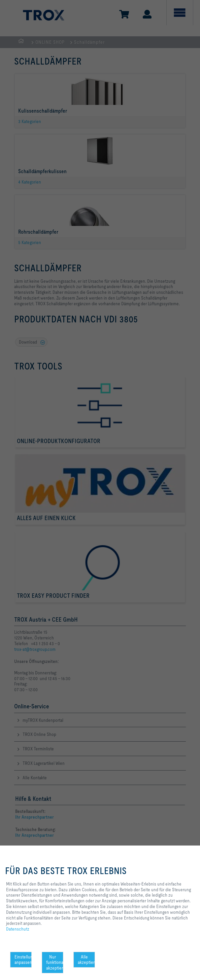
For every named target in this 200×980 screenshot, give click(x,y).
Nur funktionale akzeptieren (55, 963)
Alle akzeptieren (86, 960)
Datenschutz (18, 929)
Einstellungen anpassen (23, 960)
